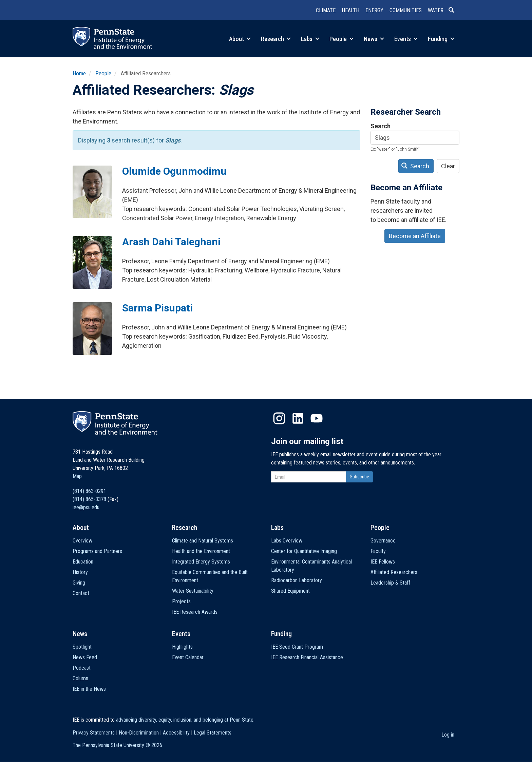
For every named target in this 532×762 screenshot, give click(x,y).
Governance (383, 541)
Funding (441, 39)
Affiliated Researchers (394, 572)
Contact (81, 593)
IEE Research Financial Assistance (307, 657)
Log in (448, 735)
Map (77, 476)
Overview (82, 541)
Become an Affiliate (415, 236)
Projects (181, 601)
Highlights (182, 647)
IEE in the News (89, 689)
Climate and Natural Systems (203, 541)
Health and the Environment (201, 551)
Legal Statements (213, 733)
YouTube (317, 418)
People (341, 39)
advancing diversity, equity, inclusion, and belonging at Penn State (185, 720)
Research (276, 39)
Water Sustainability (193, 591)
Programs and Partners (97, 551)
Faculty (378, 551)
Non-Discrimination (139, 733)
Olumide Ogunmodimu (174, 171)
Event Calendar (188, 657)
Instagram (279, 418)
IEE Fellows (383, 562)
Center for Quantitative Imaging (304, 551)
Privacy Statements (94, 733)
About (240, 39)
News (374, 39)
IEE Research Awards (195, 612)
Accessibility (176, 733)
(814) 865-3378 (89, 499)
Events (406, 39)
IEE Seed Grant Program (297, 647)
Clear (448, 166)
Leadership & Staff (390, 583)
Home (79, 73)
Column (80, 678)
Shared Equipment (290, 591)
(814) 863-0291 (89, 491)
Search (381, 126)
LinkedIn (298, 418)
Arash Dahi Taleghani (171, 242)
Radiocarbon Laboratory (297, 580)
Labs (310, 39)
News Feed (85, 657)
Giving (79, 583)
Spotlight (82, 647)
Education (83, 562)
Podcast (82, 668)
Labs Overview (287, 541)
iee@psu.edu (86, 507)
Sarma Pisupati (157, 308)
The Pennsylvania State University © (117, 745)
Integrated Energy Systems (201, 562)
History (80, 572)
